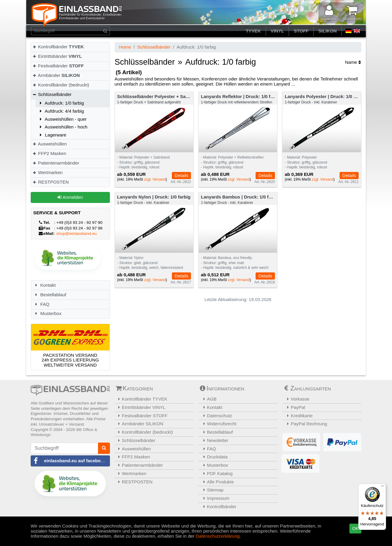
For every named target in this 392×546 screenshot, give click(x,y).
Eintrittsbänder (57, 56)
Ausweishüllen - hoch (63, 127)
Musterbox (48, 313)
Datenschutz (216, 416)
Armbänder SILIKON (140, 424)
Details (181, 175)
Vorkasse (297, 399)
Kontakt (45, 285)
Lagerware (52, 135)
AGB (208, 399)
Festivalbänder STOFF (142, 416)
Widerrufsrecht (218, 424)
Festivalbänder (58, 66)
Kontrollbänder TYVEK (142, 399)
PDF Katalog (216, 473)
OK (355, 528)
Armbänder (56, 75)
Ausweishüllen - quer (62, 119)
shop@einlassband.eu (77, 234)
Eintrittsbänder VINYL (141, 407)
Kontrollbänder (58, 47)
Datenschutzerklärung (218, 536)
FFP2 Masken (49, 153)
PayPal (295, 407)
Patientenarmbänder (56, 163)
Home (125, 47)
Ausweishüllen (49, 144)
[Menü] (382, 487)
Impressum (215, 498)
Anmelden (70, 197)
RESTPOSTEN (50, 182)
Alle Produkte (217, 482)
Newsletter (214, 440)
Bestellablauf (50, 295)
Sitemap (212, 490)
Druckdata (214, 457)
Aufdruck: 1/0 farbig (61, 103)
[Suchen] (105, 31)
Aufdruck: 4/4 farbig (61, 111)
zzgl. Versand (155, 179)
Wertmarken (47, 172)
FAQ (41, 304)
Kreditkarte (298, 416)
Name (353, 62)
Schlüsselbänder (52, 94)
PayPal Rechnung (305, 424)
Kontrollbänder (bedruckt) (61, 85)
